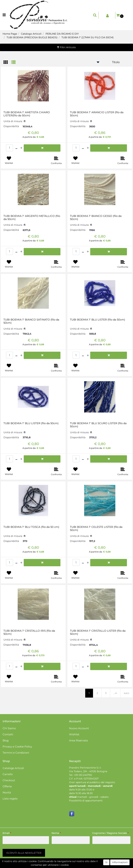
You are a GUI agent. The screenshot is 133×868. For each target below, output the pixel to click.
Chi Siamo (9, 728)
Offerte (7, 786)
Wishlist (74, 734)
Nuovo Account (79, 728)
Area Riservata (78, 740)
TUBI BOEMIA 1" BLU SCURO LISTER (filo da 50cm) (98, 425)
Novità (7, 792)
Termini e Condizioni (16, 753)
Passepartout (81, 866)
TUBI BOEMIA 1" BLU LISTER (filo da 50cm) (97, 320)
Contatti (8, 734)
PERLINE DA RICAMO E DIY (62, 34)
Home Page (10, 34)
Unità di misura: (13, 121)
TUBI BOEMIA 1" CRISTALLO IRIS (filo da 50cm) (29, 632)
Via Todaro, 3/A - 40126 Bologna (88, 771)
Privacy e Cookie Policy (17, 747)
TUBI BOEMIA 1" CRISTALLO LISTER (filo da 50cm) (98, 632)
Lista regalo (10, 799)
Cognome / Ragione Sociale (110, 833)
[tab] (7, 63)
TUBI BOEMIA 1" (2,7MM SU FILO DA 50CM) (88, 37)
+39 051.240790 (83, 775)
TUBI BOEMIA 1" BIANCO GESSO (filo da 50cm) (96, 218)
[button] (95, 15)
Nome (56, 833)
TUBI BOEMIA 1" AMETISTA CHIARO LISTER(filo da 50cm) (27, 114)
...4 (115, 693)
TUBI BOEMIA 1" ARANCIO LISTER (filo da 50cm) (97, 114)
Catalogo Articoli (31, 34)
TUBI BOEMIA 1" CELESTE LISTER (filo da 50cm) (96, 529)
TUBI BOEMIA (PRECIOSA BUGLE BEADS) (32, 37)
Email (7, 833)
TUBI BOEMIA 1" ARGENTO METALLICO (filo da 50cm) (32, 218)
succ (127, 693)
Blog (6, 740)
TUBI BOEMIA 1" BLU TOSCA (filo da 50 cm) (31, 527)
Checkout (9, 780)
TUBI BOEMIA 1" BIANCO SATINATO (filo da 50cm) (31, 321)
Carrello (8, 774)
